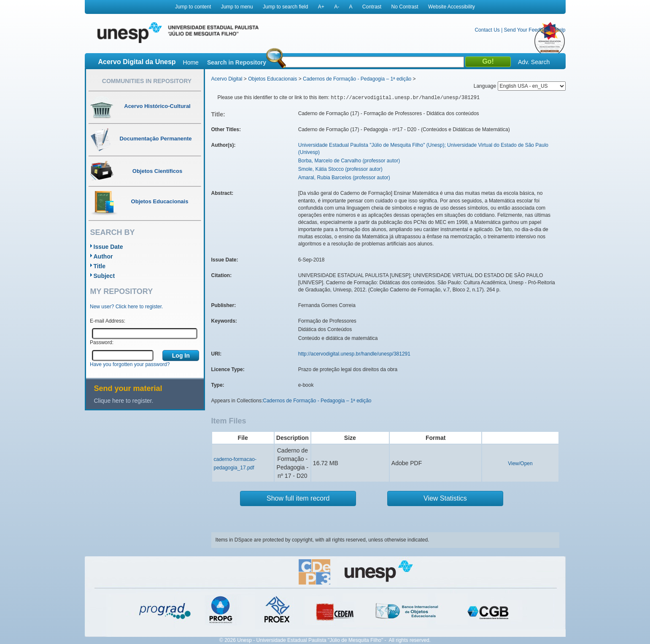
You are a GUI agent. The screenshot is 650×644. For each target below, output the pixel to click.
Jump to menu (237, 7)
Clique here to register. (124, 401)
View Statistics (445, 498)
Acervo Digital (227, 79)
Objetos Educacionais (272, 79)
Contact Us (487, 30)
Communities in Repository (147, 81)
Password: (102, 342)
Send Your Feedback (527, 30)
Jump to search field (285, 7)
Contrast (372, 7)
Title (100, 266)
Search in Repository (237, 62)
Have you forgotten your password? (130, 364)
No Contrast (405, 7)
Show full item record (298, 498)
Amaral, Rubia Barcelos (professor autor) (344, 178)
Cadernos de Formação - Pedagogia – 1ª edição (357, 79)
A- (337, 7)
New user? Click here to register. (126, 307)
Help (560, 30)
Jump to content (193, 7)
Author (103, 256)
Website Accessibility (452, 7)
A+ (321, 7)
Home (191, 62)
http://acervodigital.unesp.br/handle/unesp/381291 (354, 354)
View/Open (520, 463)
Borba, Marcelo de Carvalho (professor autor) (349, 161)
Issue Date (108, 247)
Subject (104, 276)
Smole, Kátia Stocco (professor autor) (340, 169)
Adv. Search (534, 62)
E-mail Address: (108, 321)
